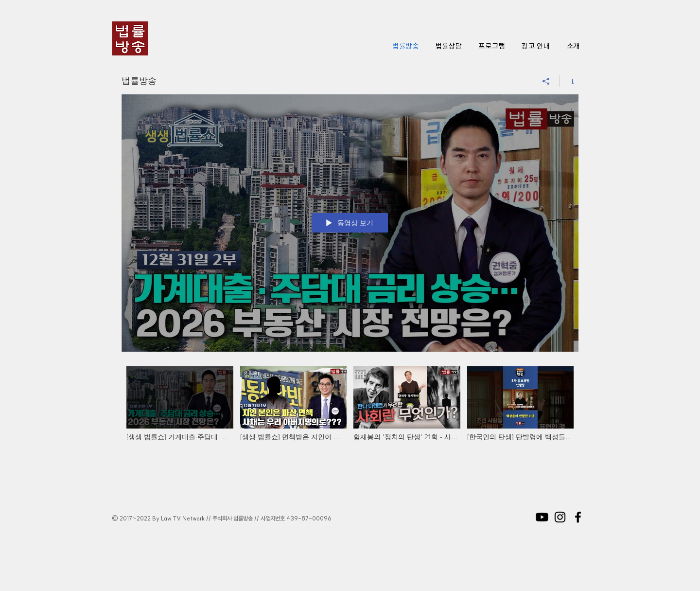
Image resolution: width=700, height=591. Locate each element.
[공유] (546, 81)
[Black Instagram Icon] (560, 517)
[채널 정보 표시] (569, 81)
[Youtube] (542, 517)
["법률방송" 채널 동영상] (350, 415)
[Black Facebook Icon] (578, 517)
